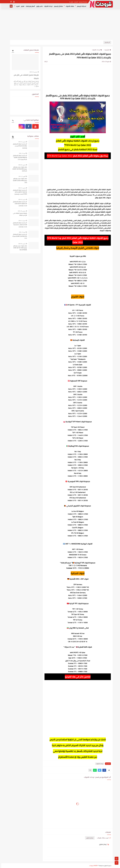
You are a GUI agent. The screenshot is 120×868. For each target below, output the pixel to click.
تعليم (21, 6)
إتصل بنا (70, 2)
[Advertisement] (60, 25)
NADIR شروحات (92, 866)
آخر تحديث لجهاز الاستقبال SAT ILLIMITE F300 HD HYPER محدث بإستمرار (19, 192)
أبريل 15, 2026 (21, 153)
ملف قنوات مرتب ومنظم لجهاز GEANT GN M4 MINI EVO (19, 181)
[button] (103, 770)
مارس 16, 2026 (21, 142)
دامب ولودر (38, 6)
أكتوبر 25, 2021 (21, 176)
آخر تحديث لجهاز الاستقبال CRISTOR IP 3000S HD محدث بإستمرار (19, 204)
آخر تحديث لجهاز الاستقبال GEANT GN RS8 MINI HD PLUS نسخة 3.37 (19, 157)
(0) (45, 62)
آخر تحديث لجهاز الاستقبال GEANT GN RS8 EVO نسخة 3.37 (19, 236)
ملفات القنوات (69, 6)
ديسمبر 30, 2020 (32, 72)
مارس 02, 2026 (21, 165)
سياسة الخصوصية (82, 2)
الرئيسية (106, 50)
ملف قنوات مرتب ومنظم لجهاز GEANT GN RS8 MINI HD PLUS (19, 169)
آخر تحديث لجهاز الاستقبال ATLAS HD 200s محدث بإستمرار (19, 146)
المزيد (17, 6)
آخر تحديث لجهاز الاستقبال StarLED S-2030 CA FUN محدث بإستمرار (19, 225)
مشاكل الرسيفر (57, 6)
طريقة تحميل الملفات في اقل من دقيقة (25, 77)
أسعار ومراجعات (29, 6)
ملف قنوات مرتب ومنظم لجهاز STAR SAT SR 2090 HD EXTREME (19, 248)
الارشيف (75, 2)
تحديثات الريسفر (80, 6)
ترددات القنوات (47, 6)
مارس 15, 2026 (21, 188)
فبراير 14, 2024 (21, 221)
